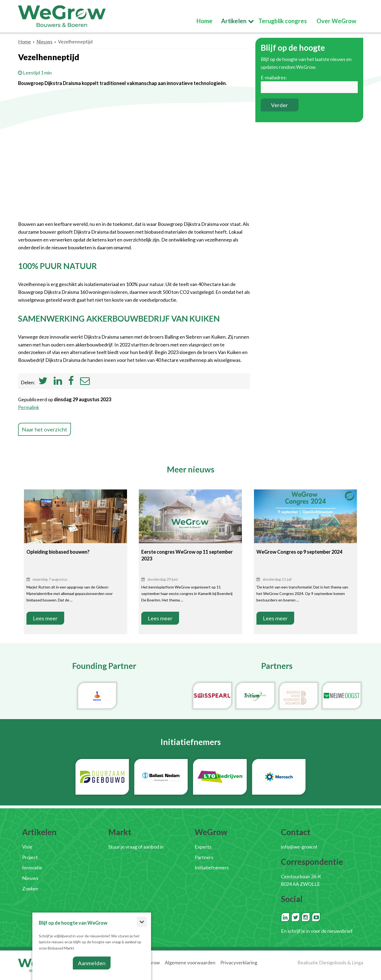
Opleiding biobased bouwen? (58, 552)
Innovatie (32, 867)
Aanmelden (92, 963)
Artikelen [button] (234, 21)
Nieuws (44, 42)
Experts (203, 847)
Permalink (29, 407)
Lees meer (45, 618)
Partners (204, 857)
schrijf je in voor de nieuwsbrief (320, 931)
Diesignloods (333, 962)
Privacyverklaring (239, 962)
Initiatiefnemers (212, 867)
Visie (27, 847)
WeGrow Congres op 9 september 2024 (299, 552)
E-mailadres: (274, 77)
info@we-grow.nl (299, 847)
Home (25, 42)
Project (30, 857)
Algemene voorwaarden (190, 962)
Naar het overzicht (44, 429)
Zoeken (30, 889)
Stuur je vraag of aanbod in (136, 847)
